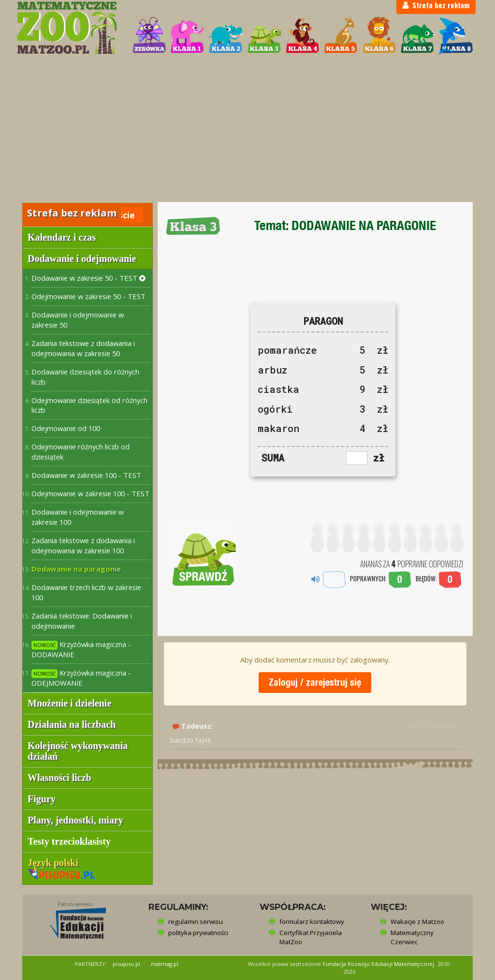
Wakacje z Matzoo (417, 922)
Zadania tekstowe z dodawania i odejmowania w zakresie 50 (83, 348)
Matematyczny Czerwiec (412, 937)
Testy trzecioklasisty (69, 841)
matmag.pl (165, 964)
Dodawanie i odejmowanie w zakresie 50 (78, 320)
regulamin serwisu (196, 922)
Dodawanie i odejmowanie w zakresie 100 (78, 517)
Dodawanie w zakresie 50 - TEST (88, 278)
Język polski (61, 868)
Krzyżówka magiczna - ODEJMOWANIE (81, 678)
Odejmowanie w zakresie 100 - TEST (90, 493)
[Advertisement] (247, 130)
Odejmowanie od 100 (66, 428)
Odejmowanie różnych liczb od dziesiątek (80, 452)
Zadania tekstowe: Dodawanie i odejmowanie (82, 621)
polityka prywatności (198, 933)
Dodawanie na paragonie (76, 569)
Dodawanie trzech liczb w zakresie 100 (86, 592)
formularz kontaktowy (312, 922)
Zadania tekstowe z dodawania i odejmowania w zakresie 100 (83, 545)
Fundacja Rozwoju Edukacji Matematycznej (379, 964)
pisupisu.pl (126, 964)
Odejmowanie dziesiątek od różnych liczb (89, 405)
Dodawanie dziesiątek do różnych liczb (85, 377)
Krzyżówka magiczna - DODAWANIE (81, 649)
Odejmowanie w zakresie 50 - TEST (88, 296)
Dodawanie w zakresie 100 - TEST (86, 475)
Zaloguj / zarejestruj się (315, 682)
